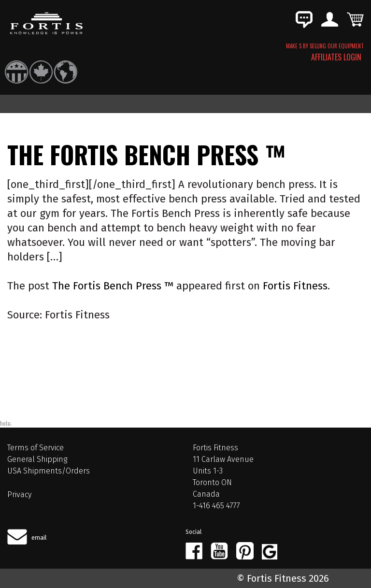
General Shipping (37, 459)
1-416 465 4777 (216, 506)
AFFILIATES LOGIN (336, 57)
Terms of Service (36, 448)
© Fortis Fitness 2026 (283, 578)
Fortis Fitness (295, 286)
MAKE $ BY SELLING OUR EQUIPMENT (325, 46)
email (39, 538)
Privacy (19, 495)
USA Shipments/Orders (49, 471)
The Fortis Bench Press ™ (113, 286)
